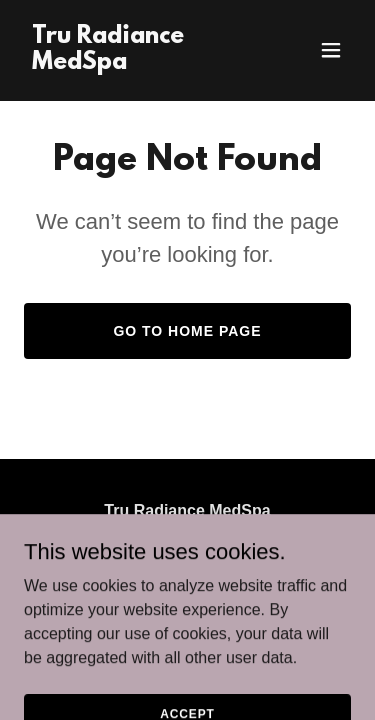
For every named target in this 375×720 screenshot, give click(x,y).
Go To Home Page (187, 331)
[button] (331, 50)
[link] (138, 63)
